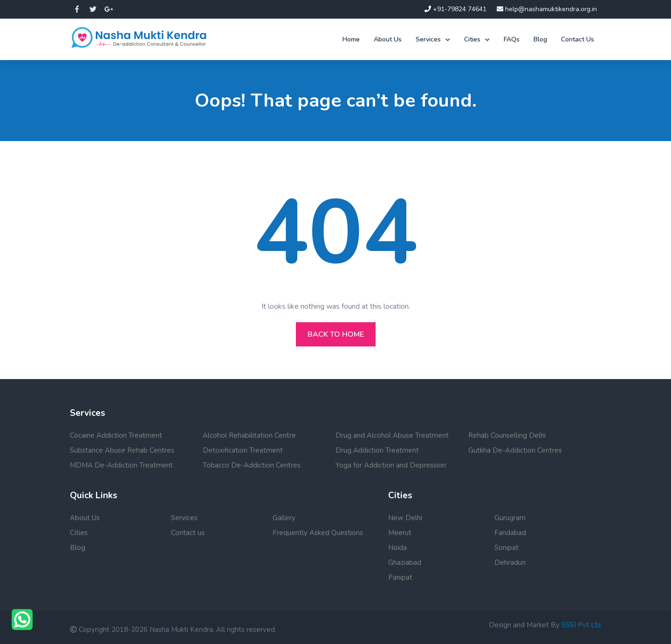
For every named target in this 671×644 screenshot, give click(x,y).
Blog (540, 39)
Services (428, 39)
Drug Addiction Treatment (377, 450)
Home (351, 39)
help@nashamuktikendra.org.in (547, 9)
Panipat (400, 577)
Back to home (336, 334)
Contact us (188, 533)
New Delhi (405, 518)
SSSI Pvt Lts (581, 625)
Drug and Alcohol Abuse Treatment (392, 435)
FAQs (512, 39)
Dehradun (510, 563)
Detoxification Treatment (243, 450)
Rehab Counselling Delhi (507, 435)
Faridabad (510, 533)
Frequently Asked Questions (318, 533)
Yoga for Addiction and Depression (391, 465)
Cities (472, 39)
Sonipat (507, 548)
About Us (388, 39)
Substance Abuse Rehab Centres (122, 450)
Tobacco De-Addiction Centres (252, 465)
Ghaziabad (405, 563)
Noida (397, 548)
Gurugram (510, 518)
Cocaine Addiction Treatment (116, 435)
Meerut (400, 533)
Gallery (284, 518)
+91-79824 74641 (455, 9)
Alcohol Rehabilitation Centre (249, 435)
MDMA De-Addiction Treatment (121, 465)
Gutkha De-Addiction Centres (515, 450)
